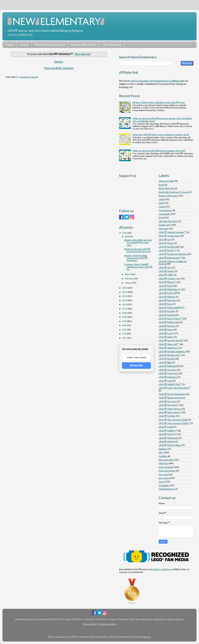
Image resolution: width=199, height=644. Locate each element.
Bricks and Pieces (162, 569)
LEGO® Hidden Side (169, 322)
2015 (125, 330)
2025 (125, 288)
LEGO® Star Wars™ (169, 405)
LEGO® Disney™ (167, 282)
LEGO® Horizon (167, 326)
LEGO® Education (168, 300)
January (129, 283)
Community (165, 214)
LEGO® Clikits (166, 275)
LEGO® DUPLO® (168, 293)
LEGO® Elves (166, 304)
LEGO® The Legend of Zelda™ (174, 423)
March (128, 274)
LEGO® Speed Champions (172, 394)
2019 (125, 313)
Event (162, 218)
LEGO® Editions (167, 297)
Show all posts (83, 54)
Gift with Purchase (168, 221)
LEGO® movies (167, 359)
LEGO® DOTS (166, 286)
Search (24, 45)
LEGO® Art (165, 240)
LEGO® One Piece (168, 370)
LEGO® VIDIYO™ (168, 434)
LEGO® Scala (166, 381)
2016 (125, 325)
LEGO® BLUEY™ (168, 251)
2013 (125, 338)
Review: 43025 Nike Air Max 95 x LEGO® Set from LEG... (138, 243)
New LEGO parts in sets (50, 45)
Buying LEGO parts (168, 196)
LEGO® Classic (166, 271)
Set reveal (164, 475)
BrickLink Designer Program (174, 192)
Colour (162, 207)
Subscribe (136, 365)
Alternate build (166, 181)
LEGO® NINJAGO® (169, 366)
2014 (125, 334)
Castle (162, 199)
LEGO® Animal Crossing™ (172, 232)
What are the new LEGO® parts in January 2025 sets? (159, 151)
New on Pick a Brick (84, 45)
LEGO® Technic (167, 416)
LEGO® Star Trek (168, 401)
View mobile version (59, 68)
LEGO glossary (112, 45)
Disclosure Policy (108, 624)
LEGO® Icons (166, 333)
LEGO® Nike (165, 363)
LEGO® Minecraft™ (169, 344)
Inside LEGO (165, 225)
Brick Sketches (166, 188)
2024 (125, 292)
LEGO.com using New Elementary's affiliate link (157, 81)
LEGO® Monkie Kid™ (170, 355)
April (127, 236)
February (130, 279)
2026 (125, 233)
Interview (164, 229)
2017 (125, 321)
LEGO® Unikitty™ (168, 431)
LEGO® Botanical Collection (173, 254)
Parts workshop (167, 471)
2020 (125, 309)
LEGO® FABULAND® (170, 308)
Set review (164, 478)
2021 (125, 304)
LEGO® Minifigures (169, 348)
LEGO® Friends (167, 315)
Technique (164, 485)
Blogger (147, 637)
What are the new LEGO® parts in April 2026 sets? (137, 250)
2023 (125, 296)
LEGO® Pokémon (168, 377)
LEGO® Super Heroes (170, 409)
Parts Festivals (166, 467)
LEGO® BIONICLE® (169, 247)
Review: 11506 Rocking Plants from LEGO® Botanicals (136, 258)
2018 (125, 317)
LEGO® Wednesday (169, 438)
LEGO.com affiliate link (20, 35)
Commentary (165, 210)
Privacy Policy (90, 624)
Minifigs (163, 449)
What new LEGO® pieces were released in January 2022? (161, 135)
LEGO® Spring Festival (170, 398)
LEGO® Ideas (166, 337)
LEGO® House (166, 330)
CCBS (161, 203)
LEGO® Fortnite (167, 311)
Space (162, 482)
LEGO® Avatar (166, 243)
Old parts (163, 463)
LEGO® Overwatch (168, 373)
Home (10, 45)
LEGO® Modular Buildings (172, 352)
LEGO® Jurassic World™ (171, 341)
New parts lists (166, 460)
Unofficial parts (167, 489)
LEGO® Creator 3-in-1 (170, 279)
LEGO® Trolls (166, 427)
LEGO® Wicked (167, 442)
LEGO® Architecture (169, 236)
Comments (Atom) (29, 77)
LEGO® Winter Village (170, 445)
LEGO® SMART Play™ (170, 384)
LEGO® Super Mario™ (170, 412)
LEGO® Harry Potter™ (171, 319)
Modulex (163, 456)
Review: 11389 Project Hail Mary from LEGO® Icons (159, 102)
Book (161, 185)
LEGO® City (165, 268)
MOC (161, 453)
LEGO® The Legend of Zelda (173, 420)
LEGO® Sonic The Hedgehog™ (175, 388)
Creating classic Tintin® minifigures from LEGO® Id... (138, 267)
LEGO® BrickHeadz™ (170, 258)
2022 (125, 300)
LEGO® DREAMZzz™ (170, 289)
